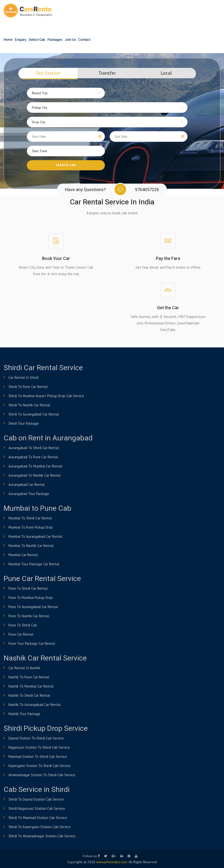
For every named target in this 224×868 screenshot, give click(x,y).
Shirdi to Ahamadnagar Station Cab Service (42, 836)
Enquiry (21, 40)
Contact (84, 40)
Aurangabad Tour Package (29, 494)
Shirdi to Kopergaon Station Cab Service (40, 827)
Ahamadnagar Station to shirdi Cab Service (42, 775)
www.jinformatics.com (112, 862)
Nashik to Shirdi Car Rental (29, 695)
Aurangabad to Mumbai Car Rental (35, 466)
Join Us (70, 40)
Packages (55, 40)
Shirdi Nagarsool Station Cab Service (37, 808)
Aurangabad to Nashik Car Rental (35, 475)
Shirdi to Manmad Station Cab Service (38, 818)
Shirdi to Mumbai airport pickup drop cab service (46, 396)
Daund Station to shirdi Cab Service (36, 738)
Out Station (48, 73)
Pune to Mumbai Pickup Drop (31, 598)
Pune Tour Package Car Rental (32, 643)
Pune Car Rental (21, 634)
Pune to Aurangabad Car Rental (33, 607)
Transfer (107, 73)
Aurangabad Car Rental (27, 484)
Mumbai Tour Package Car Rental (34, 564)
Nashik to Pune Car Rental (29, 677)
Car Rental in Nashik (24, 668)
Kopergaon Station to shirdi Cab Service (40, 766)
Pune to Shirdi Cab (23, 625)
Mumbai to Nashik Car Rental (31, 546)
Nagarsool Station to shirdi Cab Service (39, 747)
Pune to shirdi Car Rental (28, 588)
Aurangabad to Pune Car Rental (33, 457)
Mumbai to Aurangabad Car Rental (35, 536)
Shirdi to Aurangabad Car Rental (34, 414)
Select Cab (37, 40)
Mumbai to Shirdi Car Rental (30, 518)
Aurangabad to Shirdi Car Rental (34, 448)
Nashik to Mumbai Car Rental (31, 686)
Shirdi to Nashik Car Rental (29, 405)
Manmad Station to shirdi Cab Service (38, 757)
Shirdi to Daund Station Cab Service (36, 799)
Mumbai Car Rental (23, 555)
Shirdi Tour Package (24, 423)
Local (166, 73)
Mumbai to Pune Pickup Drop (31, 527)
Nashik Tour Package (24, 714)
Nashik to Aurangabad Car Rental (35, 705)
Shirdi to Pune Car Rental (28, 387)
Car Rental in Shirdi (23, 377)
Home (8, 40)
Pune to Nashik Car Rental (29, 616)
